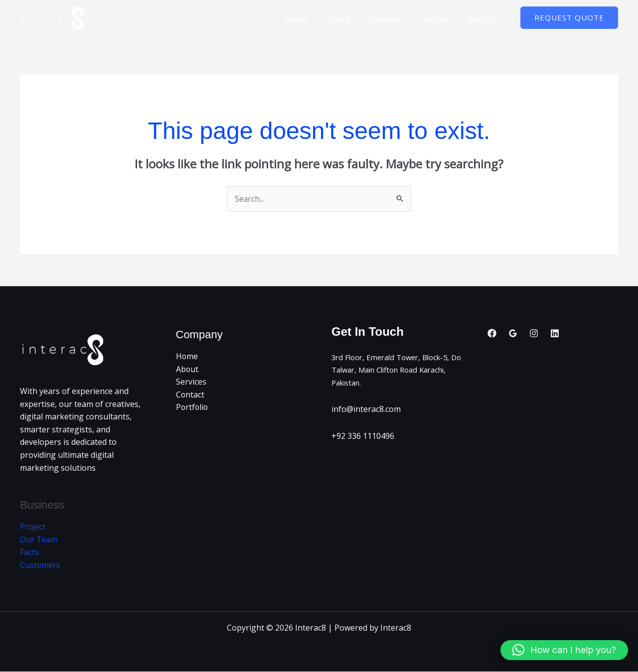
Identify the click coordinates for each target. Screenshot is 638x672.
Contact (439, 19)
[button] (569, 18)
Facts (29, 552)
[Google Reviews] (513, 333)
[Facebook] (492, 333)
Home (312, 19)
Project (33, 527)
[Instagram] (534, 333)
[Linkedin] (555, 333)
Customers (40, 565)
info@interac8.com (366, 409)
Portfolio (486, 19)
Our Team (39, 540)
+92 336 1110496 (363, 436)
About (350, 19)
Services (393, 19)
